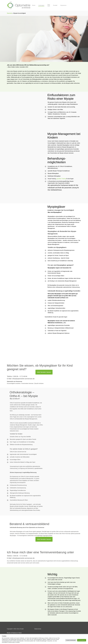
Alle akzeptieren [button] (82, 640)
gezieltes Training (61, 179)
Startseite (9, 13)
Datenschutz (38, 629)
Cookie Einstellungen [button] (71, 640)
